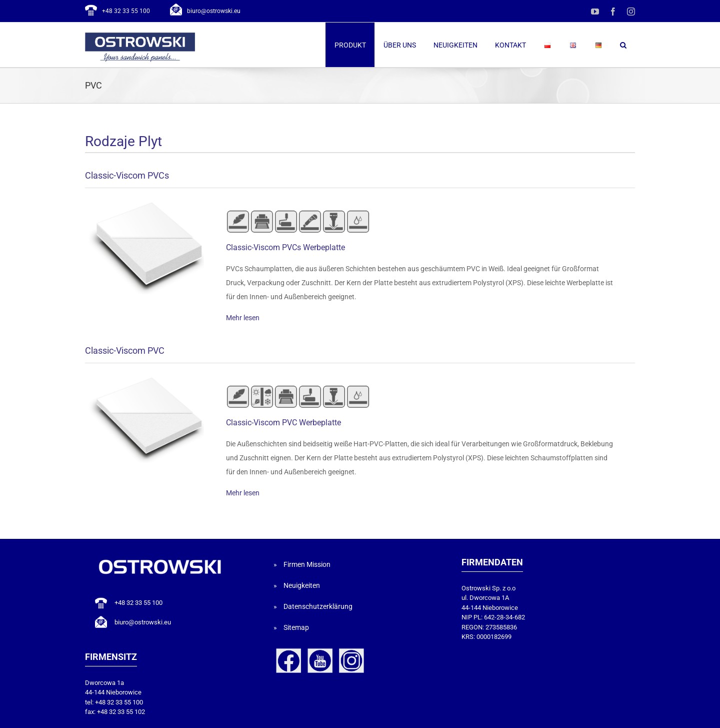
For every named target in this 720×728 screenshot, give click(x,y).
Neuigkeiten (302, 585)
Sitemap (296, 627)
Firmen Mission (307, 564)
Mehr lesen (243, 318)
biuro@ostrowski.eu (214, 11)
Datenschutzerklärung (318, 606)
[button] (623, 45)
